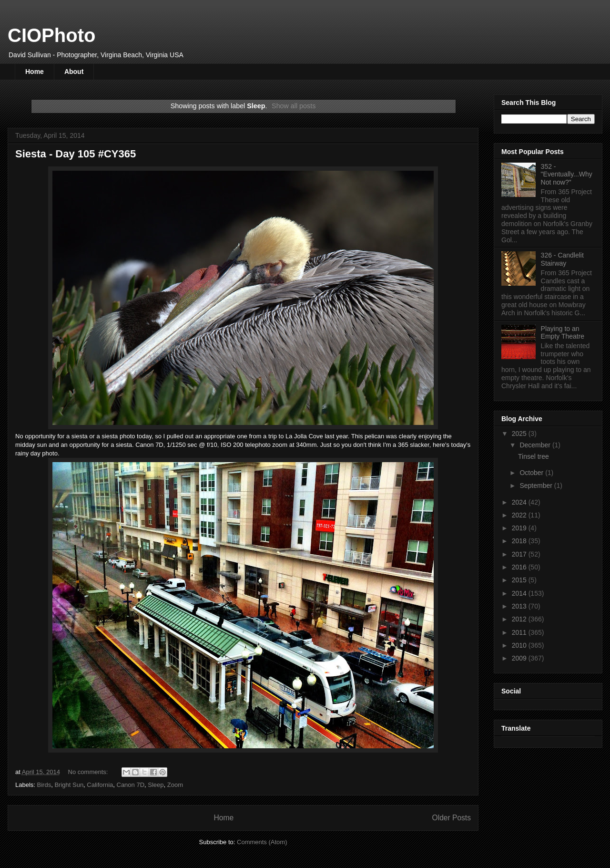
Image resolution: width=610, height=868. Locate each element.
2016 (520, 567)
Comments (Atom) (262, 842)
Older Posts (452, 818)
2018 (520, 541)
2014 (520, 593)
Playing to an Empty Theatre (563, 333)
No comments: (89, 772)
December (536, 445)
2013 (520, 606)
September (537, 486)
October (532, 473)
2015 (520, 580)
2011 (520, 632)
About (74, 72)
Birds (44, 785)
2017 (520, 554)
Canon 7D (131, 785)
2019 (520, 528)
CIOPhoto (51, 35)
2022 (520, 515)
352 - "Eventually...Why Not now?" (567, 175)
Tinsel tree (534, 456)
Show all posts (294, 106)
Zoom (175, 785)
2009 (520, 658)
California (100, 785)
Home (35, 72)
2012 (520, 619)
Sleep (156, 785)
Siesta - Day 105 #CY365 (76, 154)
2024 (520, 502)
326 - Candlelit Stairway (562, 259)
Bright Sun (69, 785)
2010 (520, 645)
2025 (520, 434)
